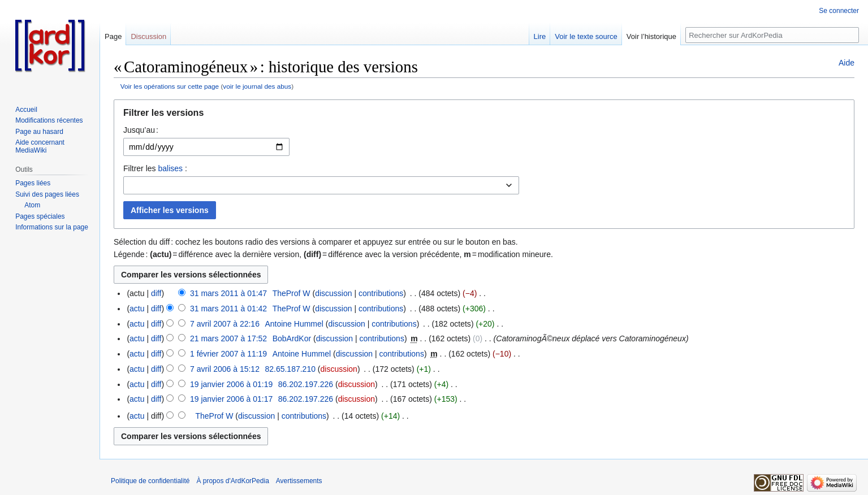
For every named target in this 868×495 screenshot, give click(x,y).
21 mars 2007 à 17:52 (228, 338)
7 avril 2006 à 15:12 (225, 369)
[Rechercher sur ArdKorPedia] (772, 35)
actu (137, 309)
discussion (333, 293)
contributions (381, 293)
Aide (847, 63)
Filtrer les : (155, 168)
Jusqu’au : (141, 130)
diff (156, 293)
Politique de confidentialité (150, 481)
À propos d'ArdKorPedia (232, 481)
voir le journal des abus (257, 86)
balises (170, 168)
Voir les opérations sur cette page (170, 86)
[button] (484, 116)
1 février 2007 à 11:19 (228, 354)
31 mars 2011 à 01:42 (228, 309)
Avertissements (299, 481)
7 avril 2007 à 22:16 (225, 324)
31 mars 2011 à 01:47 (228, 293)
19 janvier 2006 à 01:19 (231, 384)
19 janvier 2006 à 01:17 (231, 399)
